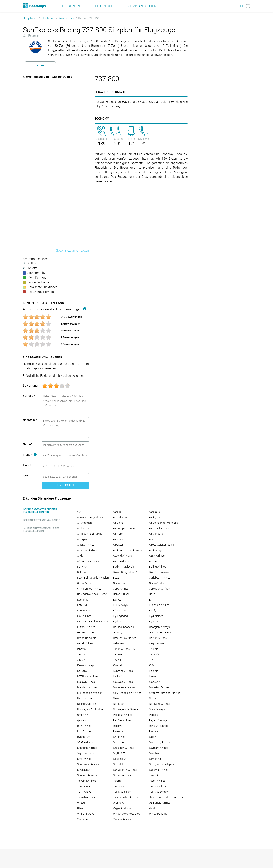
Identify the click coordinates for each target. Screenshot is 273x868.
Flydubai (118, 622)
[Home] (34, 5)
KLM (152, 665)
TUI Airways (84, 792)
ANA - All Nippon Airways (128, 550)
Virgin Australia (122, 808)
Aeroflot (118, 512)
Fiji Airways (120, 611)
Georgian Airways (159, 627)
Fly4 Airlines (156, 616)
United (81, 803)
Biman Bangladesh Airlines (129, 572)
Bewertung (30, 386)
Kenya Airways (86, 665)
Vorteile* (29, 396)
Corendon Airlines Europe (92, 594)
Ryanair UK (84, 737)
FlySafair (154, 622)
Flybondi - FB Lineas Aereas (93, 622)
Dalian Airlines (121, 594)
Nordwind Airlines (159, 704)
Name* (27, 444)
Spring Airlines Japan (161, 764)
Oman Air (83, 715)
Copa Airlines (121, 589)
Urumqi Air (119, 803)
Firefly (153, 611)
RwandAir (119, 731)
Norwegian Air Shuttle (90, 709)
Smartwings (84, 759)
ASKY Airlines (157, 556)
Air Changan (84, 523)
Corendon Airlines (159, 589)
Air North (118, 534)
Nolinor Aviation (87, 704)
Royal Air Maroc (158, 726)
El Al (151, 600)
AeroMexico (120, 517)
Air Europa (83, 528)
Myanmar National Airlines (165, 693)
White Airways (86, 814)
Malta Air (154, 682)
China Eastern (121, 583)
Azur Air (154, 561)
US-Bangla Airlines (160, 803)
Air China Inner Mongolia (163, 523)
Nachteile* (30, 420)
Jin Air (81, 660)
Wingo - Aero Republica (127, 814)
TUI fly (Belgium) (123, 792)
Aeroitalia (155, 512)
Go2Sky (118, 632)
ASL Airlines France (88, 561)
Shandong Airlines (160, 742)
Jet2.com (83, 654)
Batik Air (82, 567)
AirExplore (83, 539)
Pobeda (154, 715)
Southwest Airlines (88, 764)
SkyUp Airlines (85, 753)
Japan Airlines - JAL (125, 649)
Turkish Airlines (86, 797)
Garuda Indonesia (124, 627)
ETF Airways (120, 605)
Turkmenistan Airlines (126, 797)
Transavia (119, 786)
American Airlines (87, 550)
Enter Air (82, 605)
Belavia (81, 572)
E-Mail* (30, 455)
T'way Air (154, 775)
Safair (153, 737)
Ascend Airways (122, 556)
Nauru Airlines (85, 698)
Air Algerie (155, 517)
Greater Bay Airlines (125, 638)
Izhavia (81, 649)
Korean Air (83, 671)
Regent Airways (158, 720)
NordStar (118, 704)
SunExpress (66, 18)
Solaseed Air (120, 759)
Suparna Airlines (159, 770)
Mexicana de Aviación (90, 693)
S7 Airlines (119, 737)
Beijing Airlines (157, 567)
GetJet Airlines (86, 632)
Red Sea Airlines (122, 720)
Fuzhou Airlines (86, 627)
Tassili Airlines (157, 781)
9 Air (80, 512)
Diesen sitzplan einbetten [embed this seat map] (72, 251)
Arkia (80, 556)
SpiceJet (118, 764)
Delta (152, 594)
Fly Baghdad (120, 616)
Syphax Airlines (122, 775)
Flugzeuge (104, 6)
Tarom (117, 781)
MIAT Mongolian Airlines (127, 693)
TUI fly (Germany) (159, 792)
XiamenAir (83, 819)
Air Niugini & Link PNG (90, 534)
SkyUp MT (119, 753)
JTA (151, 660)
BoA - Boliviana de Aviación (93, 578)
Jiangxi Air (155, 654)
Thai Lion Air (84, 786)
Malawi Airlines (86, 682)
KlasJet (117, 665)
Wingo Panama (158, 814)
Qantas (81, 720)
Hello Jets (119, 643)
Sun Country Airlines (125, 770)
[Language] (245, 6)
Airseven (118, 539)
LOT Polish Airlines (88, 676)
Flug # (27, 465)
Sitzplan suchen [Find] (142, 6)
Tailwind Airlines (87, 781)
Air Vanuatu (156, 534)
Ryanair (154, 731)
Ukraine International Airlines (166, 797)
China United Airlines (89, 589)
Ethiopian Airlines (159, 605)
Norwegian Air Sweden (126, 709)
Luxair (153, 676)
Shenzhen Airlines (123, 748)
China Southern (158, 583)
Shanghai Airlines (87, 748)
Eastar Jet (83, 600)
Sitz (25, 476)
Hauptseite (30, 18)
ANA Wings (156, 550)
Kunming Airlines (123, 671)
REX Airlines (84, 726)
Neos (116, 698)
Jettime (117, 654)
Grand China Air (86, 638)
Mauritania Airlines (124, 687)
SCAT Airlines (85, 742)
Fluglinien (48, 18)
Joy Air (117, 660)
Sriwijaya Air (84, 770)
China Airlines (85, 583)
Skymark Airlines (159, 748)
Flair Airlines (84, 616)
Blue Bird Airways (159, 572)
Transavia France (159, 786)
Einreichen (65, 485)
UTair (80, 808)
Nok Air (153, 698)
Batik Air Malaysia (124, 567)
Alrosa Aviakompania (162, 545)
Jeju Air (153, 649)
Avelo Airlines (121, 561)
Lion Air (153, 671)
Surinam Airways (87, 775)
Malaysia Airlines (123, 682)
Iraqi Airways (157, 643)
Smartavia (155, 753)
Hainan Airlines (158, 638)
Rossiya (118, 726)
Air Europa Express (124, 528)
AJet (152, 539)
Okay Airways (157, 709)
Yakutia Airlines (122, 819)
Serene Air (119, 742)
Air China (118, 523)
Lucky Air (118, 676)
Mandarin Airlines (87, 687)
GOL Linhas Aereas (160, 632)
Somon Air (155, 759)
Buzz (116, 578)
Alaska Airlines (86, 545)
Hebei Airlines (85, 643)
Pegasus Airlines (123, 715)
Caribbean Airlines (160, 578)
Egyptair (118, 600)
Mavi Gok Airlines (159, 687)
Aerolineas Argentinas (90, 517)
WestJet (154, 808)
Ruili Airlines (84, 731)
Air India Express (159, 528)
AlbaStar (118, 545)
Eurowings (83, 611)
